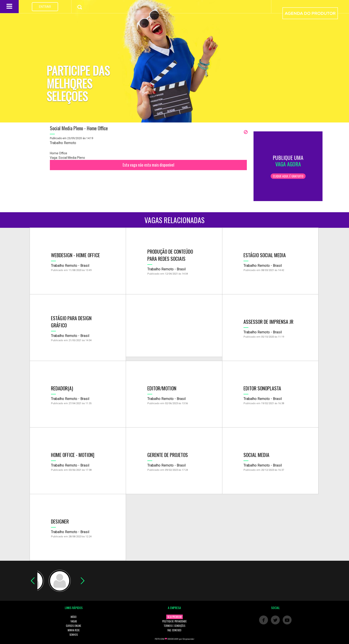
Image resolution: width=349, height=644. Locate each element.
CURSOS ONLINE (74, 626)
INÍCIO (74, 617)
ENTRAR (45, 7)
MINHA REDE (74, 630)
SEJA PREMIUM (174, 617)
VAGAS (74, 621)
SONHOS (74, 635)
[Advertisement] (174, 326)
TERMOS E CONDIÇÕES (174, 626)
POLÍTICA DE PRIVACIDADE (174, 621)
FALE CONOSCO (174, 630)
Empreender (188, 639)
